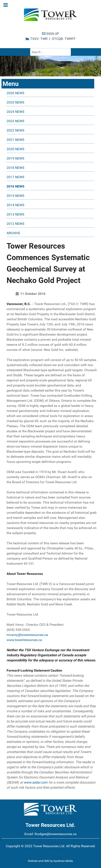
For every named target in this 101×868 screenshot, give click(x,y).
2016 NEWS (15, 186)
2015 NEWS (15, 196)
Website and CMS (39, 861)
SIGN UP (50, 34)
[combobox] (50, 52)
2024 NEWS (15, 112)
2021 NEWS (15, 140)
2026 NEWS (15, 93)
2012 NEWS (15, 224)
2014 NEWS (15, 205)
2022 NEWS (15, 130)
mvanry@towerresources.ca (27, 635)
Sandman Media (63, 861)
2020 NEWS (15, 149)
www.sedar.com (36, 782)
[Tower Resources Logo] (50, 15)
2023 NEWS (15, 121)
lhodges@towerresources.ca (56, 834)
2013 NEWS (15, 214)
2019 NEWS (15, 158)
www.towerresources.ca (24, 640)
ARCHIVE (13, 233)
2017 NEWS (15, 177)
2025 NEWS (15, 102)
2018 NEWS (15, 168)
